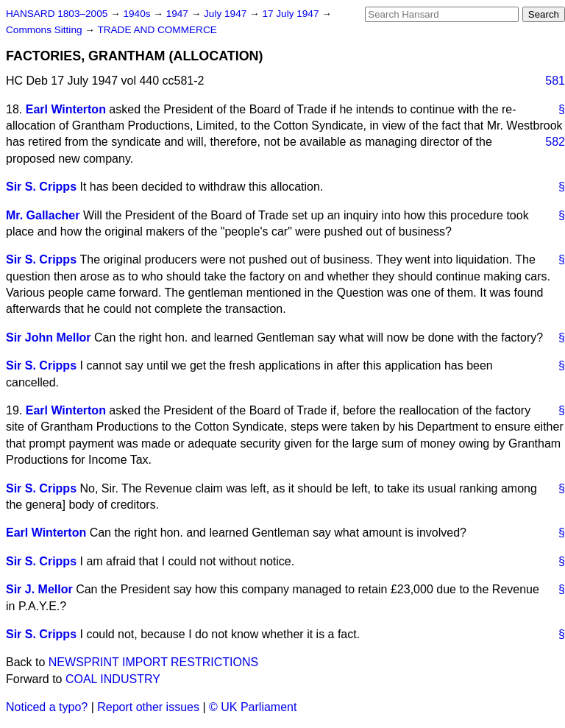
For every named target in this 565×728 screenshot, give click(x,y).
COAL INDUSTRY (113, 679)
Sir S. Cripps (41, 187)
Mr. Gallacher (43, 215)
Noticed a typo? (47, 707)
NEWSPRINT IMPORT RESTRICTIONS (153, 662)
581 (555, 81)
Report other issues (148, 707)
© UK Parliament (253, 707)
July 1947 (227, 14)
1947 (179, 14)
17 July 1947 (292, 14)
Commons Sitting (45, 30)
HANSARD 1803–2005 (57, 14)
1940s (138, 14)
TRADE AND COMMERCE (157, 30)
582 (555, 142)
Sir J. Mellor (39, 589)
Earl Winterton (66, 109)
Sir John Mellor (49, 338)
